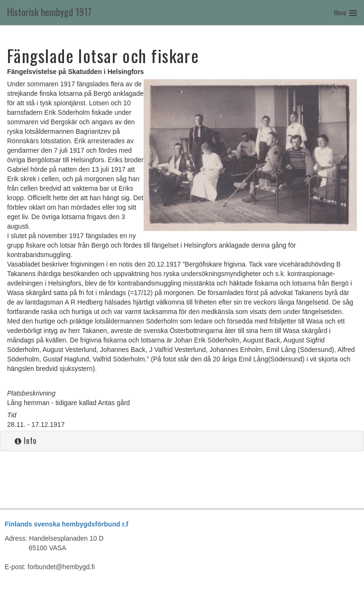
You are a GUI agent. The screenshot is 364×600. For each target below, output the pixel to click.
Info (26, 441)
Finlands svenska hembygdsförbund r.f (67, 524)
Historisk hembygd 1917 (49, 12)
